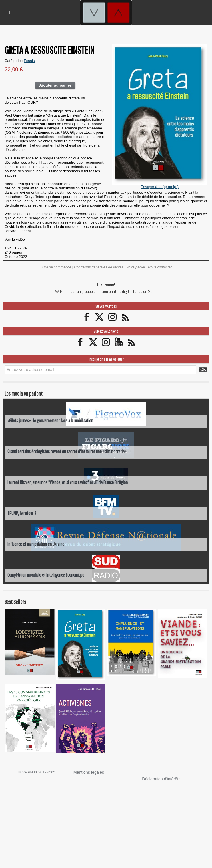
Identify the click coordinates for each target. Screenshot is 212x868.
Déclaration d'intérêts (159, 778)
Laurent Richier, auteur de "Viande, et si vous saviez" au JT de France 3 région (69, 481)
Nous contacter (159, 267)
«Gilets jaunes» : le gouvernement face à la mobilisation (52, 420)
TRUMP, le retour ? (22, 512)
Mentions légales (87, 772)
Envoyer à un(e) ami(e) (160, 187)
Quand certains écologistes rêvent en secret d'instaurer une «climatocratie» (69, 451)
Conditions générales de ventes (99, 267)
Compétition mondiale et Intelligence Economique (48, 574)
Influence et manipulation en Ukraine (37, 543)
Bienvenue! (106, 284)
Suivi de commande (57, 267)
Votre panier (135, 267)
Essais (29, 61)
